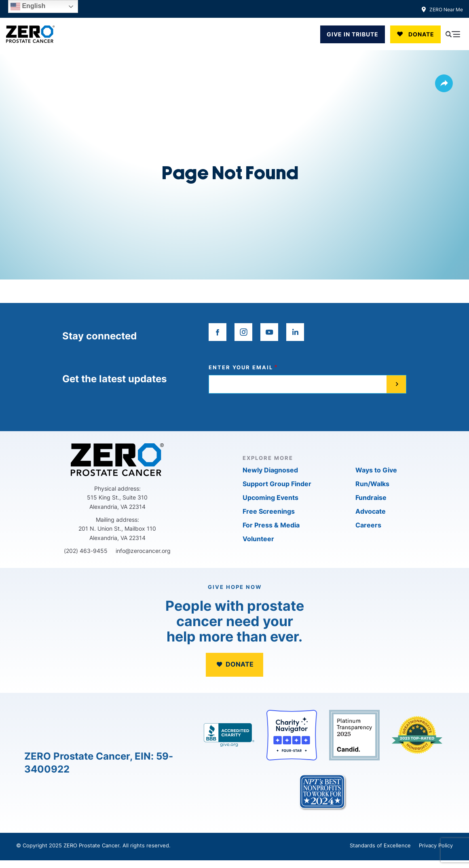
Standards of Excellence (380, 845)
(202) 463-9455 (86, 551)
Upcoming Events (270, 498)
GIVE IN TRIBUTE (353, 34)
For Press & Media (271, 525)
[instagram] (243, 332)
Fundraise (371, 498)
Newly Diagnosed (270, 470)
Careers (368, 525)
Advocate (371, 511)
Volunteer (258, 539)
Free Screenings (269, 511)
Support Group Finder (277, 484)
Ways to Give (376, 470)
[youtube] (269, 332)
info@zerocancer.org (143, 551)
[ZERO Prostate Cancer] (30, 34)
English (28, 6)
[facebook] (218, 332)
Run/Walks (372, 484)
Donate (421, 34)
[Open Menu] (453, 34)
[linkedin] (295, 332)
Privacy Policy (436, 845)
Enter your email (241, 367)
